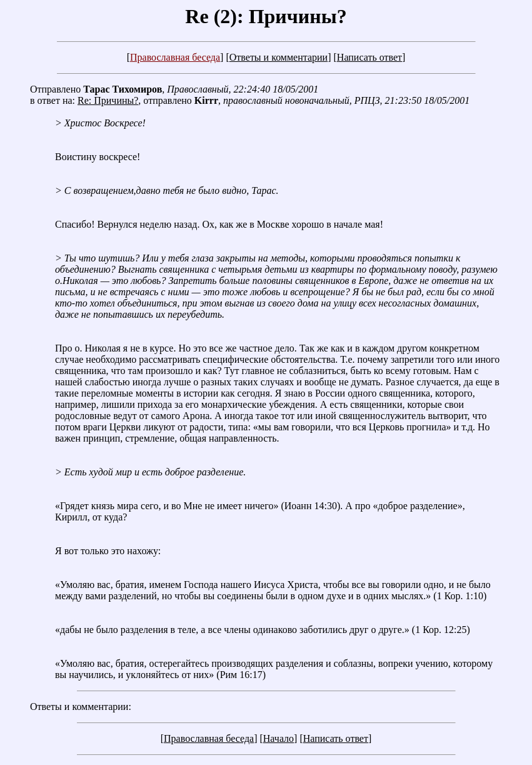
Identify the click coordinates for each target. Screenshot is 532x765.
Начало (279, 738)
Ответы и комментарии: (81, 707)
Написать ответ (369, 57)
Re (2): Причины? (266, 16)
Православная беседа (175, 57)
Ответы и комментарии (279, 57)
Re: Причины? (108, 100)
